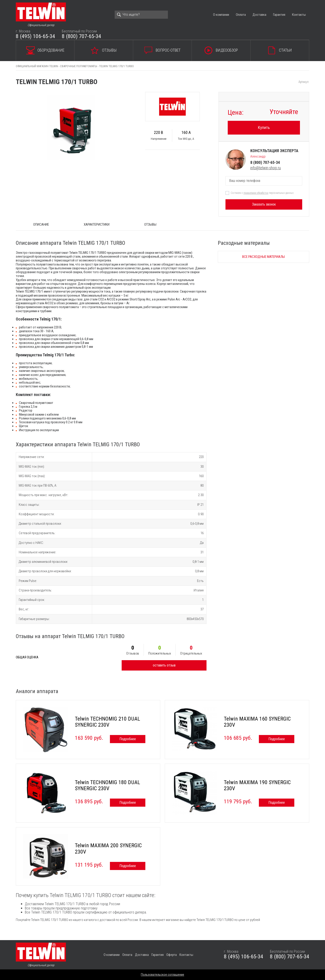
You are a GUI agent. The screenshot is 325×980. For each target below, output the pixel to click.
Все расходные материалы (263, 257)
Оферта (172, 955)
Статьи (285, 50)
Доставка (259, 15)
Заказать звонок (264, 204)
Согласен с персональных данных (262, 193)
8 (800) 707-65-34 (81, 36)
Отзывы (109, 50)
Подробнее (128, 739)
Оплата (241, 15)
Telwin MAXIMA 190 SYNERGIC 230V (257, 785)
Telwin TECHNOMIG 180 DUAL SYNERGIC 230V (108, 785)
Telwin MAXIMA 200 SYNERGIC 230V (108, 849)
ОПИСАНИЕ (41, 224)
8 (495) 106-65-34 (35, 36)
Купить (264, 127)
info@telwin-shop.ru (266, 168)
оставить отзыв (164, 665)
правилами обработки (256, 193)
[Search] (141, 15)
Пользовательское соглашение (162, 975)
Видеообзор (227, 50)
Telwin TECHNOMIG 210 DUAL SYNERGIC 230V (108, 722)
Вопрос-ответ (168, 50)
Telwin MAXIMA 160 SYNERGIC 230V (257, 722)
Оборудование (51, 50)
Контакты (299, 15)
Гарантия (279, 15)
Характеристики (97, 224)
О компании (221, 15)
